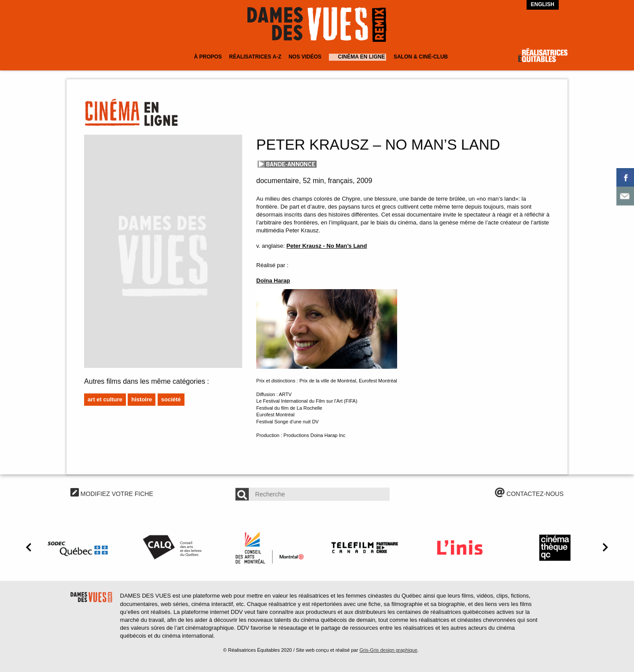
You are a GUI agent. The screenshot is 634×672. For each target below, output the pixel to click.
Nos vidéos (305, 57)
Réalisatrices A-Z (255, 57)
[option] (79, 547)
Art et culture (105, 399)
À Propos (208, 57)
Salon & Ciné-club (421, 57)
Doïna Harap (273, 281)
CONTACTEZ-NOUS (529, 494)
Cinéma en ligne (362, 57)
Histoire (142, 399)
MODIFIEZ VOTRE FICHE (112, 494)
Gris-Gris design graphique (388, 650)
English (543, 4)
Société (171, 399)
